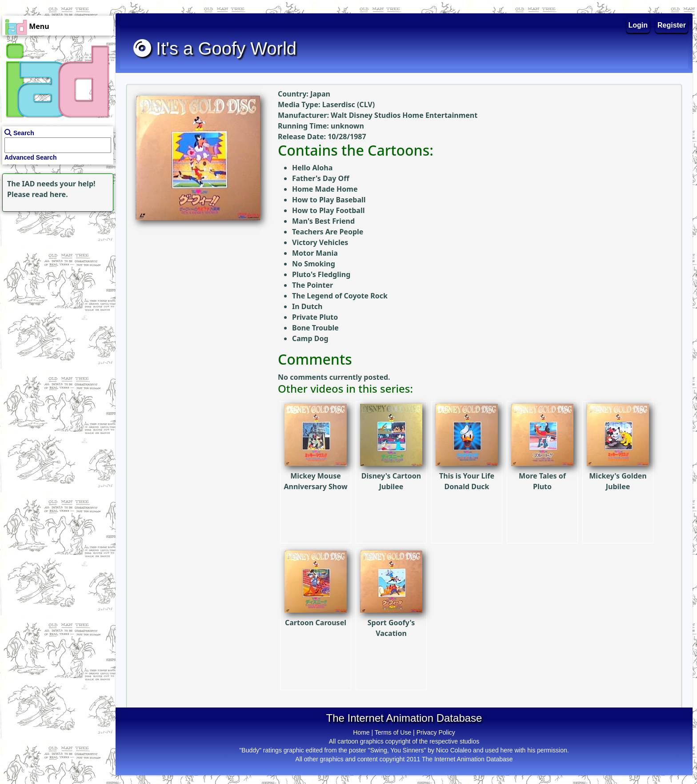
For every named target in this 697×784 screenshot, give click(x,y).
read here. (50, 194)
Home (361, 732)
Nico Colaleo (454, 750)
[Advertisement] (56, 269)
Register (672, 25)
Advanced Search (31, 157)
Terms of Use (393, 732)
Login (638, 25)
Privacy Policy (436, 732)
